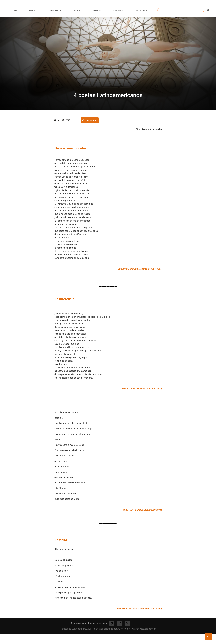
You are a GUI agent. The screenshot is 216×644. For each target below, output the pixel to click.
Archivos (142, 20)
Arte (77, 20)
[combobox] (181, 19)
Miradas (97, 20)
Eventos (119, 20)
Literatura (55, 20)
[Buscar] (208, 19)
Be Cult (33, 20)
